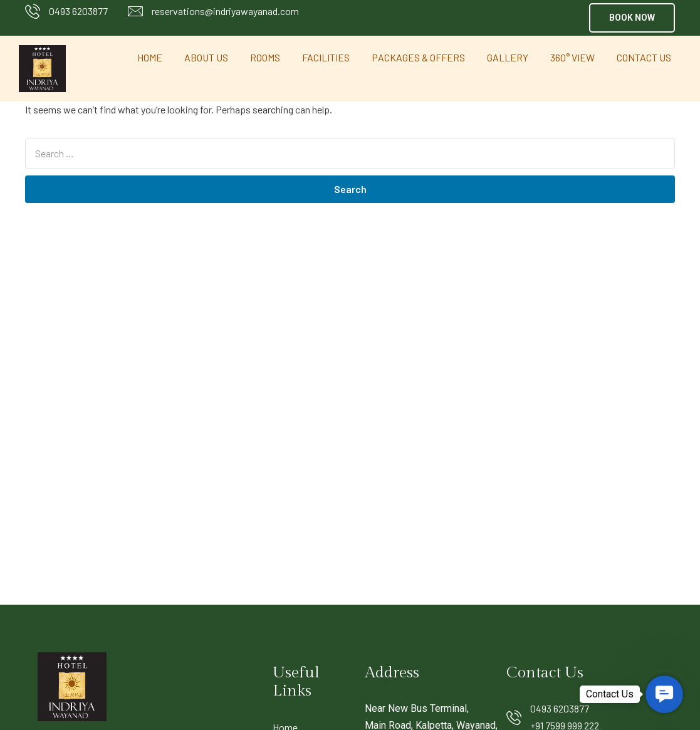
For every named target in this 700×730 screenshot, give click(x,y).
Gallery (508, 57)
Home (150, 57)
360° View (572, 57)
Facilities (326, 57)
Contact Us (644, 57)
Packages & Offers (418, 57)
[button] (632, 18)
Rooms (265, 57)
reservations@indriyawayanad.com (225, 11)
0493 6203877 (78, 11)
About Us (206, 57)
